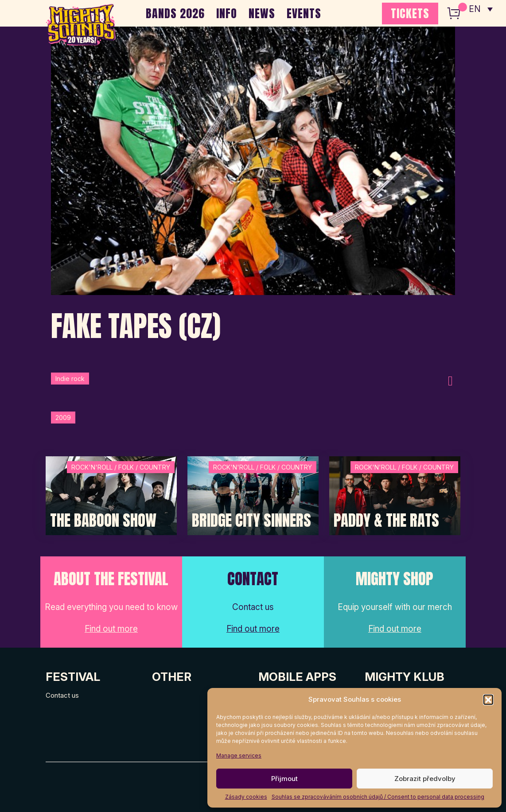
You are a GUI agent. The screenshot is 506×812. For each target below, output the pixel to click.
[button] (488, 699)
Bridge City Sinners (251, 521)
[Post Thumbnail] (111, 495)
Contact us (62, 695)
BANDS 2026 (175, 13)
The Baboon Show (103, 521)
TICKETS (410, 13)
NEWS (262, 13)
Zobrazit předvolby (425, 779)
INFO (227, 13)
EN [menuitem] (475, 9)
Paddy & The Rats (386, 521)
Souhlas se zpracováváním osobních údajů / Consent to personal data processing (378, 797)
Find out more (111, 629)
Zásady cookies (246, 797)
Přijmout (284, 779)
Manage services (239, 756)
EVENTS (304, 13)
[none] (481, 9)
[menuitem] (481, 9)
